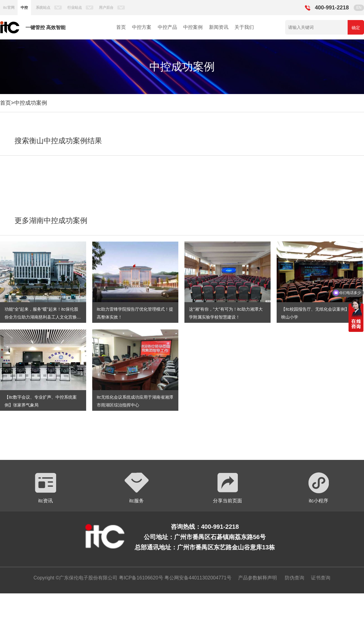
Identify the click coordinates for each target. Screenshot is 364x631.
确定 (356, 28)
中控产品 (167, 27)
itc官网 (9, 8)
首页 (121, 27)
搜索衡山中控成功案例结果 (58, 141)
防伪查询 (295, 578)
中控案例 (193, 27)
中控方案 (142, 27)
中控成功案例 (31, 103)
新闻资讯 (219, 27)
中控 (24, 8)
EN (359, 8)
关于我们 (244, 27)
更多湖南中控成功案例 (51, 220)
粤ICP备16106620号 (140, 578)
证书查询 (321, 578)
